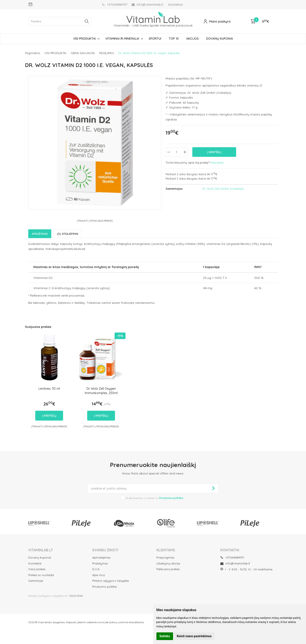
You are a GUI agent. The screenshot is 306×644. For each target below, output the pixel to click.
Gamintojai (36, 581)
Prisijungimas (165, 557)
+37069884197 (232, 557)
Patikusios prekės (168, 569)
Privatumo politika (104, 587)
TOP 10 (174, 39)
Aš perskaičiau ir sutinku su (154, 498)
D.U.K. (96, 569)
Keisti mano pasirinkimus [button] (194, 636)
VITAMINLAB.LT (41, 550)
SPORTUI (155, 39)
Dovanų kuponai (40, 557)
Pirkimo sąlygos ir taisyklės (111, 581)
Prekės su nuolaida (41, 575)
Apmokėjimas (101, 557)
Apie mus (98, 575)
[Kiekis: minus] (169, 152)
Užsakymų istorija (168, 563)
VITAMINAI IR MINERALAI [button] (122, 39)
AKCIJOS (192, 39)
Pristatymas (100, 563)
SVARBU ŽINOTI (105, 550)
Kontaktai (176, 5)
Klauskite (217, 163)
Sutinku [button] (165, 636)
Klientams (166, 550)
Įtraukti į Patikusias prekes (95, 221)
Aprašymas (40, 234)
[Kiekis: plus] (185, 152)
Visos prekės (37, 569)
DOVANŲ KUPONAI (219, 39)
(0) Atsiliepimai (68, 234)
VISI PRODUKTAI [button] (84, 39)
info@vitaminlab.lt (235, 563)
